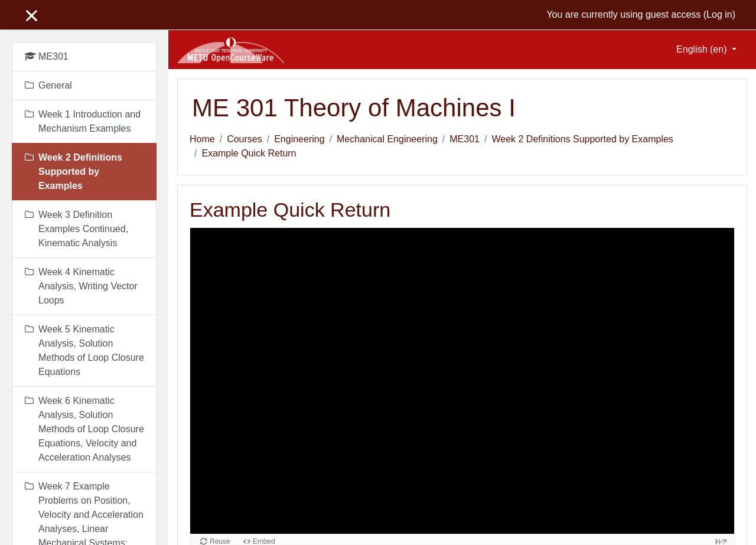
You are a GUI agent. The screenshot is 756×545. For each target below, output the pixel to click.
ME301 (465, 139)
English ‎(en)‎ (703, 49)
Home (202, 139)
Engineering (299, 139)
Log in (719, 14)
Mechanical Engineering (387, 139)
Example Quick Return (249, 153)
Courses (245, 139)
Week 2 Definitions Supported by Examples (582, 139)
